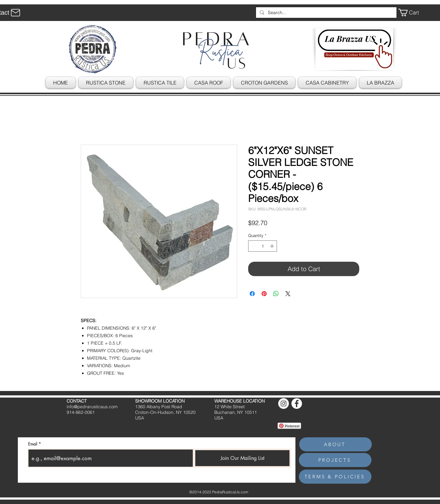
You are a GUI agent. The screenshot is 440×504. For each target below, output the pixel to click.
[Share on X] (288, 294)
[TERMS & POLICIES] (335, 477)
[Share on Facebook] (252, 294)
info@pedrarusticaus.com (92, 407)
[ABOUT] (335, 444)
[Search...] (326, 13)
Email (33, 444)
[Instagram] (284, 404)
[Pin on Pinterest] (264, 294)
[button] (413, 13)
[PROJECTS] (335, 460)
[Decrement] (253, 246)
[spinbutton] (263, 246)
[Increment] (273, 246)
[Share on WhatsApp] (276, 294)
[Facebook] (297, 404)
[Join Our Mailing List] (242, 458)
